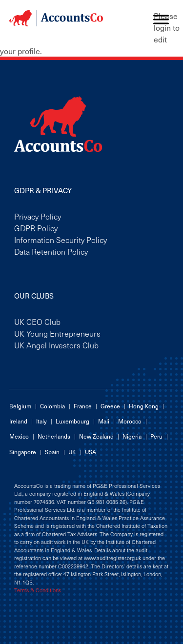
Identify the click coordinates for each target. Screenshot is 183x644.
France (83, 406)
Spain (52, 452)
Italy (41, 421)
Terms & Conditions (38, 590)
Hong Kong (144, 406)
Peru (156, 436)
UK (72, 452)
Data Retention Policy (51, 251)
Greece (110, 406)
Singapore (23, 452)
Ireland (18, 421)
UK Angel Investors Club (56, 345)
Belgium (20, 406)
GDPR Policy (36, 228)
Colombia (52, 406)
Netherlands (54, 436)
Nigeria (132, 436)
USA (91, 452)
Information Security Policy (61, 240)
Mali (104, 421)
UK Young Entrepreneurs (57, 333)
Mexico (19, 436)
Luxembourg (72, 421)
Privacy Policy (38, 216)
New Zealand (96, 436)
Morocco (130, 421)
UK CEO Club (37, 322)
